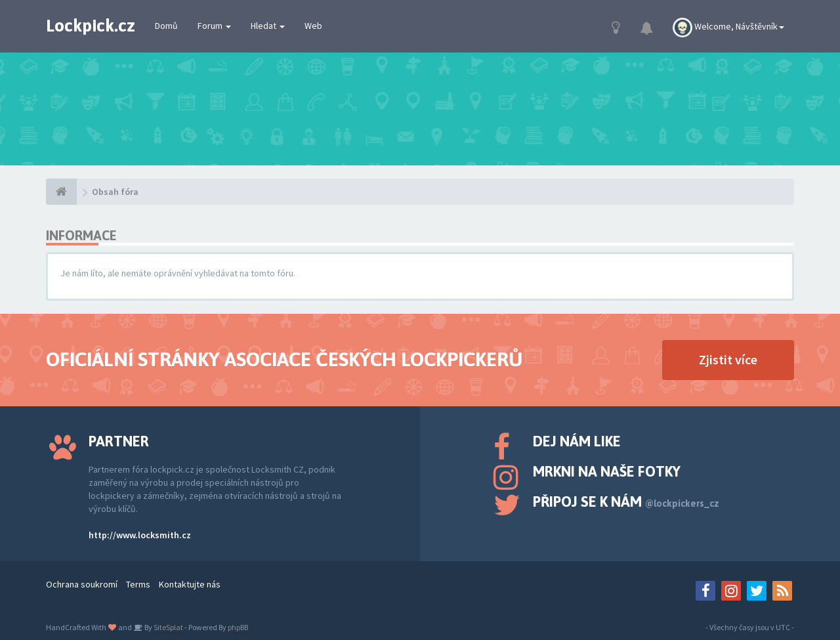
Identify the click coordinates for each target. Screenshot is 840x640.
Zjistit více (728, 359)
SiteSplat (168, 627)
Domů (166, 26)
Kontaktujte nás (190, 584)
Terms (138, 584)
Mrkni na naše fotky (607, 471)
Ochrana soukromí (82, 584)
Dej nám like (577, 441)
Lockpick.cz (91, 26)
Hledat (268, 26)
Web (313, 26)
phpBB (238, 627)
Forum (214, 26)
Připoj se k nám (626, 501)
